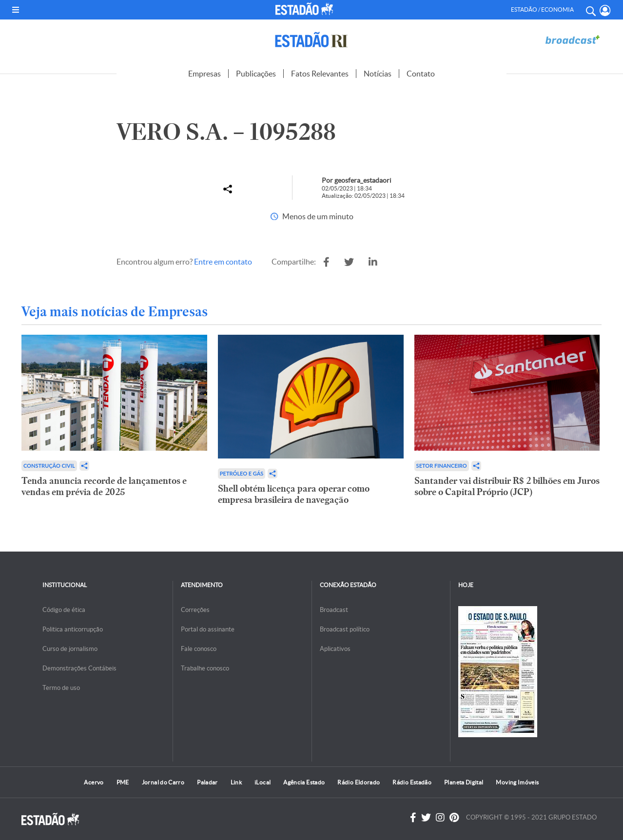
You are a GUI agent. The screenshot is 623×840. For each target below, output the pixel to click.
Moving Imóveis (517, 782)
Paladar (207, 782)
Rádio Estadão (412, 782)
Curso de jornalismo (70, 649)
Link (236, 782)
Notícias (378, 74)
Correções (195, 610)
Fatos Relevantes (320, 74)
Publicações (256, 74)
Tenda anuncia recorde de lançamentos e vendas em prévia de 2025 (104, 486)
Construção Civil (49, 466)
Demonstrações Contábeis (79, 668)
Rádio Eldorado (359, 782)
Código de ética (64, 610)
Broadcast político (345, 629)
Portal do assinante (208, 629)
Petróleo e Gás (242, 473)
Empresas (204, 74)
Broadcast (334, 610)
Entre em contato (223, 262)
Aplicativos (335, 649)
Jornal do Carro (163, 782)
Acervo (94, 782)
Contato (421, 74)
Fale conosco (199, 649)
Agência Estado (304, 782)
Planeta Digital (464, 782)
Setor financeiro (442, 466)
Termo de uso (61, 688)
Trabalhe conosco (205, 668)
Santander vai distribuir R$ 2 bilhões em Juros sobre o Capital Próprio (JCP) (507, 486)
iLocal (263, 782)
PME (123, 782)
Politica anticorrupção (73, 629)
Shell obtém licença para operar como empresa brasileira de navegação (294, 494)
